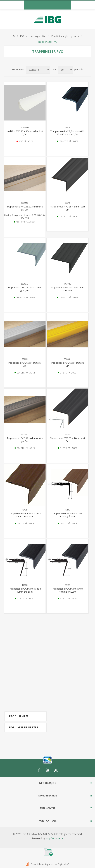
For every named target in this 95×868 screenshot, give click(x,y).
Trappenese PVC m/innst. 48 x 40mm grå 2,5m (25, 590)
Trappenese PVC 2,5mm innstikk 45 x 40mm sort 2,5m (67, 133)
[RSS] (56, 770)
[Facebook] (39, 770)
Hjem (14, 36)
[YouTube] (47, 770)
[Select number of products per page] (65, 70)
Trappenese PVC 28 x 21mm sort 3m (68, 208)
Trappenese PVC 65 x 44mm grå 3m (25, 364)
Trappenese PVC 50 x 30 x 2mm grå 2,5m (25, 289)
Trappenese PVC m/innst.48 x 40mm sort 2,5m (67, 590)
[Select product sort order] (38, 70)
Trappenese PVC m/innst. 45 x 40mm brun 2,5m (25, 515)
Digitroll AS (63, 864)
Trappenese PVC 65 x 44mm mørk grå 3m (25, 440)
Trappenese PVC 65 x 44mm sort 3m (68, 440)
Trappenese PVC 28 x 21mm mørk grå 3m (25, 208)
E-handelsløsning (40, 864)
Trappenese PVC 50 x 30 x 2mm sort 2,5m (67, 289)
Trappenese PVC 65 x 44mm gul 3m (68, 364)
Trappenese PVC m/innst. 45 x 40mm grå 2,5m (68, 515)
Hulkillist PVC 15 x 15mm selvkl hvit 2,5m (25, 133)
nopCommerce (55, 838)
